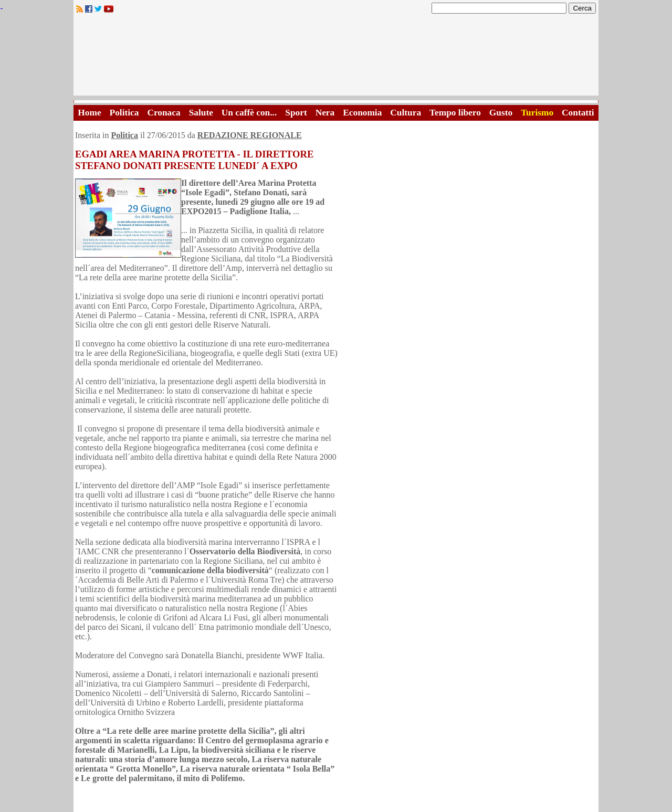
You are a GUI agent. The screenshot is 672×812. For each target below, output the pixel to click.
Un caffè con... (249, 113)
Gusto (501, 113)
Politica (124, 113)
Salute (201, 113)
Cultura (406, 113)
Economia (362, 113)
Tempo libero (455, 113)
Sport (296, 113)
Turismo (537, 113)
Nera (325, 113)
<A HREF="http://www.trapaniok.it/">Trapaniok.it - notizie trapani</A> (336, 57)
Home (89, 113)
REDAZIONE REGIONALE (250, 135)
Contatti (578, 113)
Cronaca (164, 113)
